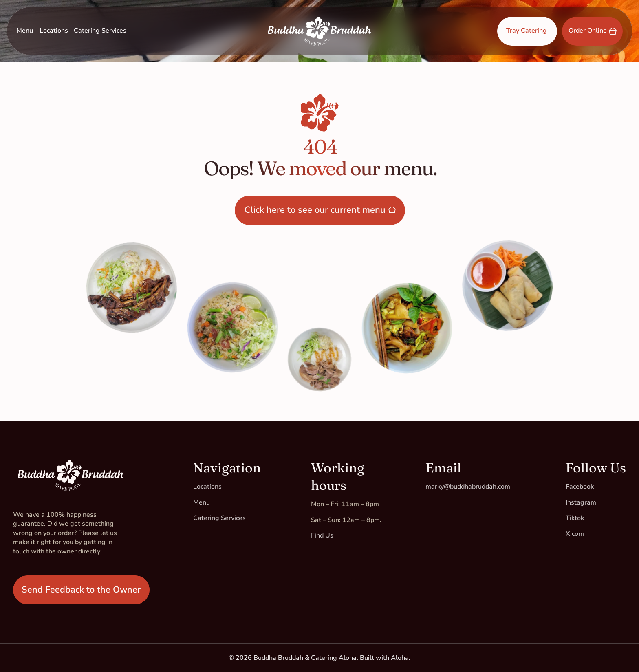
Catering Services (100, 31)
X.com (575, 534)
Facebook (580, 487)
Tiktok (575, 518)
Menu (25, 31)
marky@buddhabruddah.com (468, 487)
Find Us (322, 535)
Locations (54, 31)
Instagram (581, 502)
